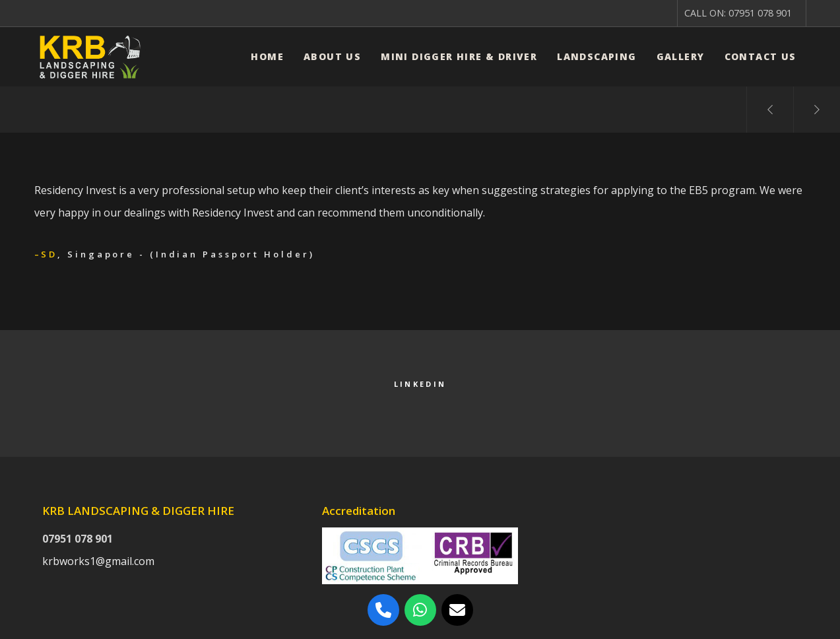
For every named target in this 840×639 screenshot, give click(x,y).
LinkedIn (420, 384)
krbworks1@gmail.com (98, 561)
